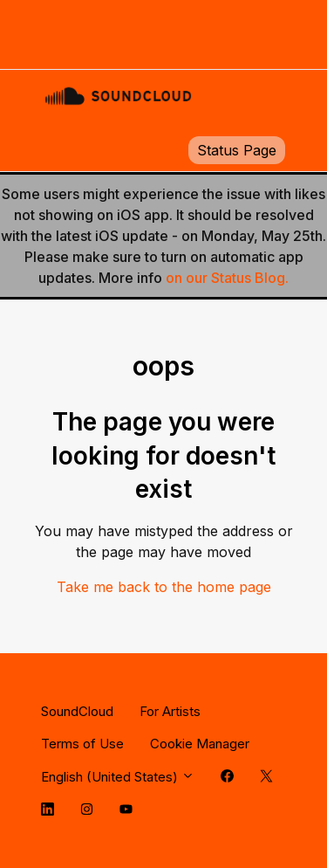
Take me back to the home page (164, 587)
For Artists (170, 711)
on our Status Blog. (227, 278)
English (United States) (118, 777)
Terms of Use (82, 744)
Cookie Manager (200, 744)
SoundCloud (77, 711)
